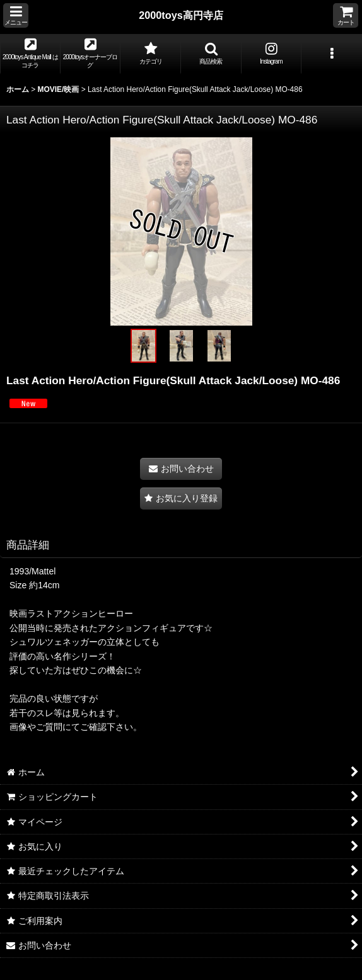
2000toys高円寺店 (181, 15)
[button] (16, 15)
